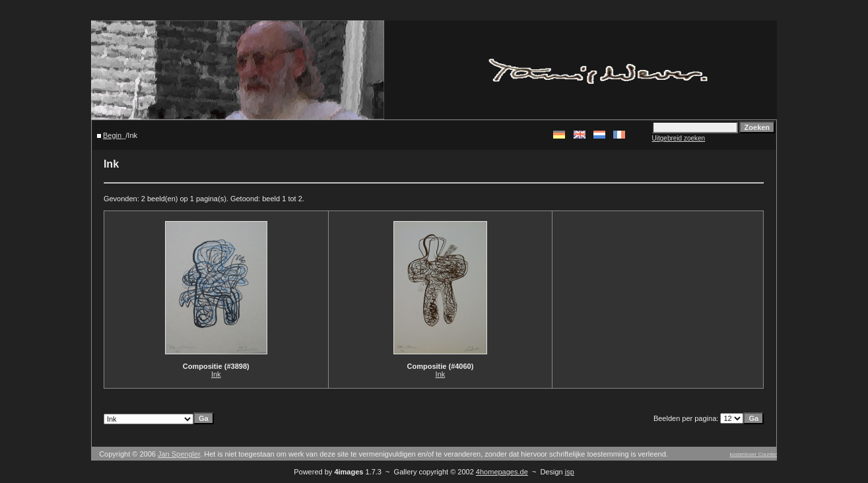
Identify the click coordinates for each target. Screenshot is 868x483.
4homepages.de (502, 472)
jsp (570, 472)
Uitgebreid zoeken (679, 138)
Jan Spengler (179, 454)
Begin (112, 135)
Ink (216, 374)
